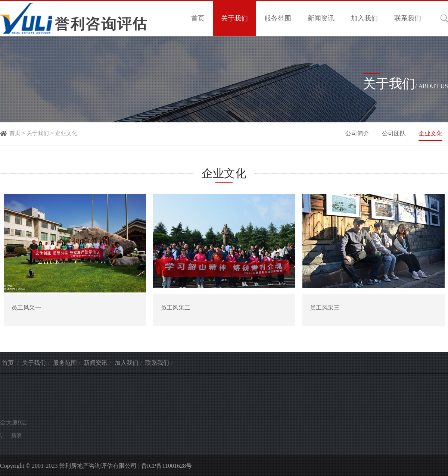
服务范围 (278, 18)
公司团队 (395, 133)
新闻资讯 (321, 18)
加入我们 (364, 18)
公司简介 (358, 133)
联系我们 (408, 18)
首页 (198, 18)
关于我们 (234, 18)
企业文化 (66, 133)
